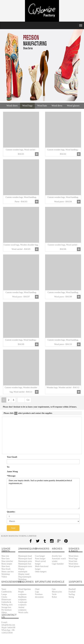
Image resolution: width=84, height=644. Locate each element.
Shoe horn (6, 566)
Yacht (54, 594)
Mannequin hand (25, 559)
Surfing (72, 594)
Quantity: (11, 512)
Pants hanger (40, 559)
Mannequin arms (25, 561)
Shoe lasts (5, 559)
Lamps (4, 594)
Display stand (24, 574)
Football (72, 592)
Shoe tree (5, 556)
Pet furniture (6, 610)
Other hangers (41, 572)
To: (8, 467)
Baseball (72, 589)
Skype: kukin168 (8, 627)
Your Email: (12, 457)
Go (28, 400)
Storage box (6, 607)
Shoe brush (6, 569)
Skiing (71, 597)
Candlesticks (7, 592)
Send (13, 528)
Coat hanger (40, 556)
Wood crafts (23, 613)
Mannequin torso (25, 566)
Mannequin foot (25, 564)
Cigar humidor (58, 564)
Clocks (4, 597)
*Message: (11, 476)
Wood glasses (73, 106)
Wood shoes (12, 106)
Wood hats (42, 106)
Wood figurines (24, 589)
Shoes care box (8, 572)
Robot (54, 597)
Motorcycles (57, 592)
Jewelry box (57, 556)
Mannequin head (25, 556)
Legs (37, 592)
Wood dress (57, 106)
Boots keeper (7, 564)
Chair (37, 589)
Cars (54, 589)
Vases (4, 589)
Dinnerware (6, 600)
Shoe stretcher (7, 561)
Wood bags (27, 106)
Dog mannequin (25, 577)
